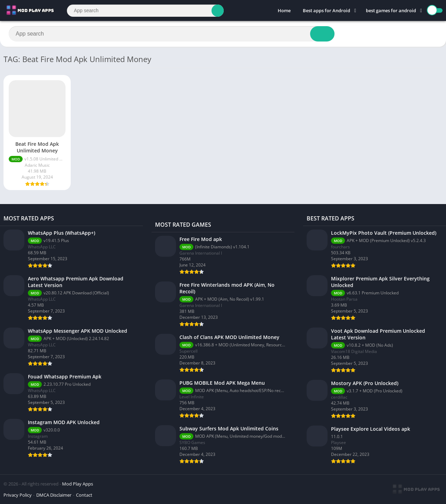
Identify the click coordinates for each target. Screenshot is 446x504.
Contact (84, 495)
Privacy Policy (18, 495)
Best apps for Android (326, 10)
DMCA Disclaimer (54, 495)
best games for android (391, 10)
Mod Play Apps (78, 484)
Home (284, 10)
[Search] (145, 11)
